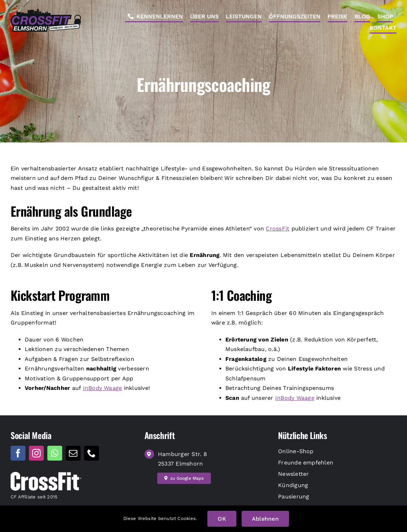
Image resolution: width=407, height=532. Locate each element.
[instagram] (36, 453)
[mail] (73, 453)
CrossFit (278, 229)
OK (222, 519)
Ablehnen (265, 519)
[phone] (92, 453)
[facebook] (18, 453)
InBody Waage (103, 388)
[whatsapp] (55, 453)
